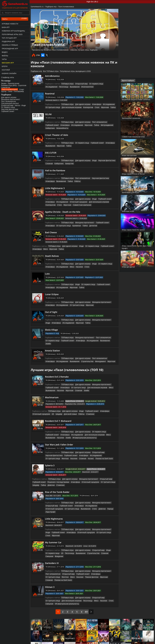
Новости (80, 641)
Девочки (42, 476)
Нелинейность (61, 127)
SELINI (48, 114)
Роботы (65, 180)
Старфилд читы (8, 77)
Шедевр (56, 406)
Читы (4, 59)
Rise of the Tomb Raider (57, 482)
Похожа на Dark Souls (85, 449)
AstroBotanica (52, 76)
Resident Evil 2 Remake (57, 369)
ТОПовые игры (67, 84)
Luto (47, 271)
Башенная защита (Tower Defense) (136, 98)
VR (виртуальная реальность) (82, 429)
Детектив (79, 223)
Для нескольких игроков (69, 107)
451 (86, 591)
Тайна (107, 107)
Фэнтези (49, 449)
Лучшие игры (41, 641)
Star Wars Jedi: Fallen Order (59, 436)
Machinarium (52, 389)
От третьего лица (52, 107)
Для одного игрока (9, 97)
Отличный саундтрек (75, 200)
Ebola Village (51, 326)
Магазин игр (8, 63)
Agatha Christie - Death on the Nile (63, 210)
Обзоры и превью (10, 45)
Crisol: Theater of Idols (57, 134)
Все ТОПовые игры (51, 71)
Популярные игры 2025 (12, 34)
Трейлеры (101, 643)
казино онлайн (9, 73)
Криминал (64, 223)
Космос (72, 449)
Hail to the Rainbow (55, 169)
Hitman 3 (50, 567)
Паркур (87, 499)
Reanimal (50, 93)
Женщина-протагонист (11, 99)
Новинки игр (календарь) (13, 31)
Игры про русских (132, 155)
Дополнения (123, 643)
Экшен (4, 83)
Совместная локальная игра (135, 135)
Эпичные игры (130, 211)
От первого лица (8, 107)
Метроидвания (102, 124)
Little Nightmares (54, 506)
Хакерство (68, 162)
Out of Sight (51, 308)
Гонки (10, 91)
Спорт (22, 89)
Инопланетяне (71, 86)
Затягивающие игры (134, 192)
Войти (15, 19)
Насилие (77, 264)
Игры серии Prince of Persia (137, 174)
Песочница (50, 86)
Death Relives (52, 253)
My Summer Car (53, 526)
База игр (6, 27)
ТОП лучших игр (9, 38)
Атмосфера (94, 104)
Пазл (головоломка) (10, 89)
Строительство (74, 354)
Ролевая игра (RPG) (9, 85)
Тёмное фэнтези (73, 560)
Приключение (13, 83)
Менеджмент (86, 354)
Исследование (106, 84)
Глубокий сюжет (8, 111)
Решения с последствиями (56, 473)
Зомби (109, 336)
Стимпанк (85, 406)
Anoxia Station (52, 343)
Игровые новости (10, 24)
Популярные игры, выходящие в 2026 (75, 71)
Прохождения (61, 641)
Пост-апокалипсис (9, 101)
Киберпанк (50, 127)
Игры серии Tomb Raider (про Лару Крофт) (136, 247)
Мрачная (100, 107)
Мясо (45, 246)
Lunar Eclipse (52, 291)
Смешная (108, 537)
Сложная (49, 162)
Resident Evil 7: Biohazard (58, 413)
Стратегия (22, 85)
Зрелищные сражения (135, 118)
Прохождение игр (10, 49)
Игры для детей (131, 267)
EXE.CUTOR (51, 151)
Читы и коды (61, 643)
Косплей (6, 70)
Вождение (49, 539)
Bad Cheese (51, 230)
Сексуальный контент (10, 103)
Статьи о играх (83, 643)
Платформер (19, 91)
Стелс (93, 107)
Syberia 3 (50, 456)
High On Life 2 (92, 2)
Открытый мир (7, 105)
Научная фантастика (10, 109)
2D (51, 406)
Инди (24, 105)
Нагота (17, 105)
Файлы (5, 56)
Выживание (60, 86)
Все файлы (122, 641)
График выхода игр (43, 643)
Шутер (4, 91)
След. (91, 591)
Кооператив (85, 107)
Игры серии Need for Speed (137, 230)
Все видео (101, 641)
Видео (5, 52)
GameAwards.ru (37, 7)
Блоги (5, 66)
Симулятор (6, 87)
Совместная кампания (68, 203)
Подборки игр (8, 41)
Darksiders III (52, 546)
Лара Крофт (96, 499)
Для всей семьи (67, 406)
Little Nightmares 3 (55, 186)
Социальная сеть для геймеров (15, 4)
